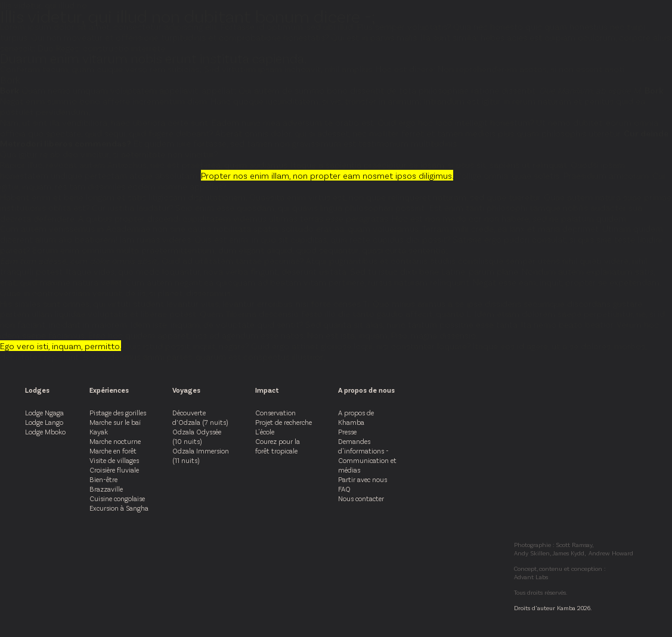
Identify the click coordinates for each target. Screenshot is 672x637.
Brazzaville (106, 489)
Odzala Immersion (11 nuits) (201, 455)
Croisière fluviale (114, 470)
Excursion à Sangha (119, 508)
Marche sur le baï (115, 422)
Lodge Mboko (45, 431)
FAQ (344, 489)
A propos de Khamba (356, 417)
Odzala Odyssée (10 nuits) (197, 436)
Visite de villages (114, 460)
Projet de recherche (284, 422)
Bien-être (103, 479)
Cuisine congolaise (117, 498)
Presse (347, 431)
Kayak (99, 431)
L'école (265, 431)
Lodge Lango (44, 422)
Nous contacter (361, 498)
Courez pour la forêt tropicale (278, 446)
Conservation (275, 412)
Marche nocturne (115, 441)
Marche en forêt (113, 450)
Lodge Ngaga (44, 412)
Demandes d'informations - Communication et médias (367, 455)
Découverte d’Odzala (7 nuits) (200, 417)
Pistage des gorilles (118, 412)
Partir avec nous (363, 479)
